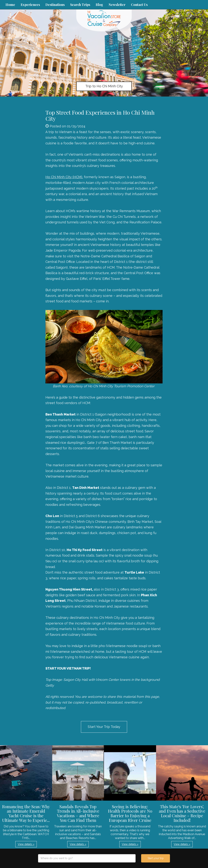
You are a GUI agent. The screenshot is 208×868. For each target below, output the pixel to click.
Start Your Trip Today (104, 727)
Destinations (55, 5)
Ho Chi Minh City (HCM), (64, 177)
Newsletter (117, 5)
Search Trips (80, 5)
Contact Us (139, 5)
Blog (99, 5)
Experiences (30, 5)
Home (10, 5)
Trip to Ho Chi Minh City (104, 86)
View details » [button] (26, 844)
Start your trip (156, 858)
